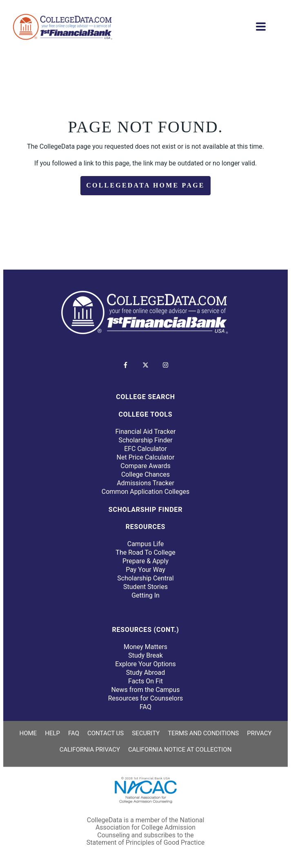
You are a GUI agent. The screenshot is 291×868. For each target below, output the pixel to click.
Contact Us (106, 733)
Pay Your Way (145, 570)
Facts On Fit (145, 681)
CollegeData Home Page (145, 185)
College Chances (145, 474)
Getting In (145, 595)
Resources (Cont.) (145, 630)
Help (52, 733)
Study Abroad (146, 673)
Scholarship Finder (145, 440)
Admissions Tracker (145, 483)
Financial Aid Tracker (146, 432)
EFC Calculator (145, 449)
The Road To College (145, 552)
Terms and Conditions (203, 733)
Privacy (259, 733)
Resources (145, 527)
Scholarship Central (145, 578)
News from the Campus (146, 690)
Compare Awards (145, 466)
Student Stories (145, 587)
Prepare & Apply (145, 561)
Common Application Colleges (145, 492)
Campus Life (146, 544)
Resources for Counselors (146, 698)
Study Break (145, 655)
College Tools (146, 414)
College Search (145, 397)
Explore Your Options (145, 664)
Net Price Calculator (146, 457)
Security (146, 733)
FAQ (145, 707)
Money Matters (145, 647)
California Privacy (90, 750)
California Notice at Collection (180, 750)
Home (28, 733)
